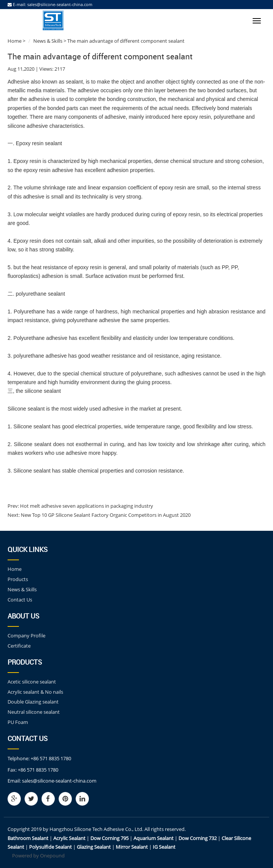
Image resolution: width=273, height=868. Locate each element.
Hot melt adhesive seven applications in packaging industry (86, 506)
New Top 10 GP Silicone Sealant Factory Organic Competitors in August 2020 (105, 515)
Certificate (19, 646)
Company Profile (26, 635)
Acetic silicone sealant (32, 682)
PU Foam (18, 722)
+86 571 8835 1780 (51, 758)
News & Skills (48, 41)
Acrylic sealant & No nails (35, 692)
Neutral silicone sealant (34, 712)
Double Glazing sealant (33, 702)
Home (15, 41)
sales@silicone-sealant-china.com (60, 4)
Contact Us (20, 600)
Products (18, 579)
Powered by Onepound (38, 856)
